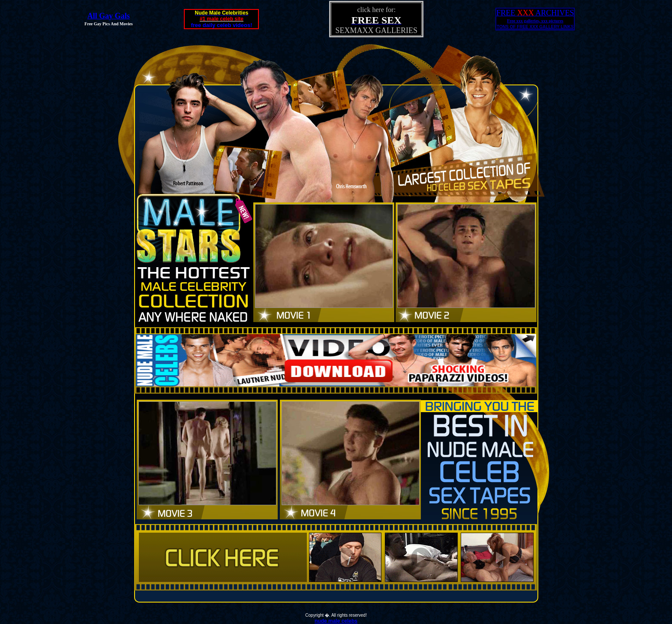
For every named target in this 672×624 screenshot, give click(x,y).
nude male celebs (336, 621)
